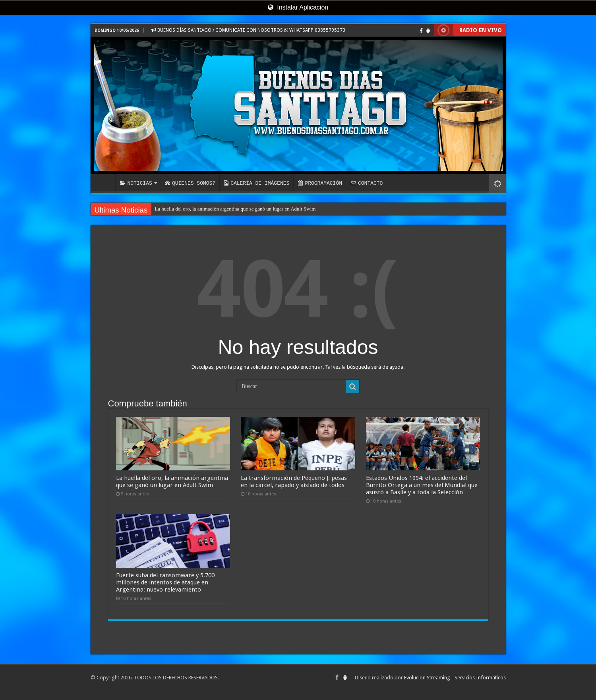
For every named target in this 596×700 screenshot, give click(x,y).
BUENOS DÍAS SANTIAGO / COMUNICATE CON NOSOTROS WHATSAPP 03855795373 (248, 30)
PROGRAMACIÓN (320, 183)
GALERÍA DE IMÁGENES (257, 183)
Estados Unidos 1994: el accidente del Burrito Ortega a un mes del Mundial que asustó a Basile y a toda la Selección (422, 485)
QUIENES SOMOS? (190, 183)
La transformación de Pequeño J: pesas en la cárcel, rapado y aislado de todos (294, 481)
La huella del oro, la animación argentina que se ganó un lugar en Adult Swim (235, 209)
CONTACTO (367, 183)
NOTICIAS (136, 183)
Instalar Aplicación (298, 7)
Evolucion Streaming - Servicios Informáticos (455, 678)
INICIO (105, 182)
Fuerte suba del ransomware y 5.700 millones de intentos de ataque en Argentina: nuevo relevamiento (165, 582)
